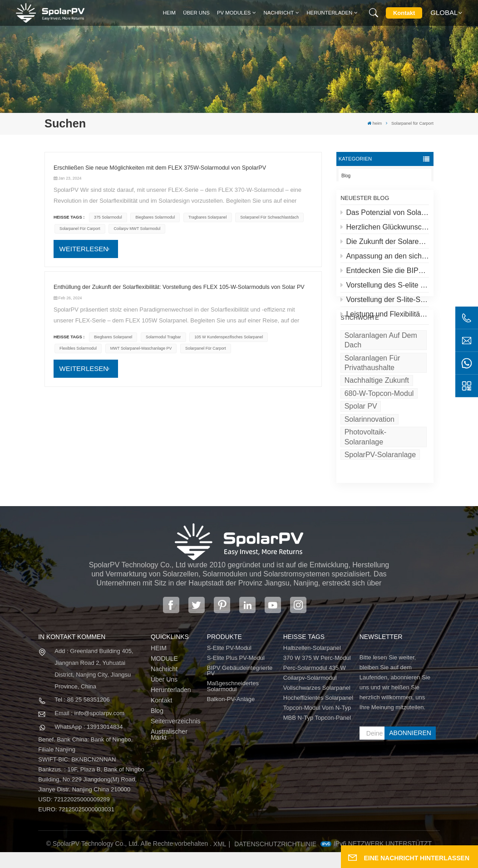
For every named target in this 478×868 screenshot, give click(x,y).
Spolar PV (361, 440)
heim (169, 13)
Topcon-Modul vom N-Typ (317, 724)
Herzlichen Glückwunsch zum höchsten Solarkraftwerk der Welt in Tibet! (385, 231)
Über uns (196, 13)
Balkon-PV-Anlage (231, 715)
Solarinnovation (370, 452)
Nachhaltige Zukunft (377, 414)
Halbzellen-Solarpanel (312, 664)
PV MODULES (234, 13)
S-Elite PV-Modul (229, 664)
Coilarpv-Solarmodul (310, 694)
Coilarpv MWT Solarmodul (137, 229)
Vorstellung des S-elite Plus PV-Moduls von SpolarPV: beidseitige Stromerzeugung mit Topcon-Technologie (385, 289)
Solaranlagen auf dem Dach (381, 373)
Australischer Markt (169, 750)
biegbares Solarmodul (155, 217)
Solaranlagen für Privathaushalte (372, 396)
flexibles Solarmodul (78, 348)
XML (220, 860)
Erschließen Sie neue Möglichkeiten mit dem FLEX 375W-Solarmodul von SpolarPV (160, 168)
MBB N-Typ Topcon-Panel (317, 734)
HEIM (159, 664)
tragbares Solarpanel (207, 217)
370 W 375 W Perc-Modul (317, 674)
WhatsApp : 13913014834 (89, 743)
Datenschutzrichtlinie (275, 860)
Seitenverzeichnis (176, 737)
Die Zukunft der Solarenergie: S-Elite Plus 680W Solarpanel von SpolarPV (385, 246)
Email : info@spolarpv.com (89, 729)
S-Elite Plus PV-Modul (236, 674)
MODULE (164, 675)
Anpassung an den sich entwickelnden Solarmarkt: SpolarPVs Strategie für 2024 (385, 260)
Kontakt (404, 13)
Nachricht (279, 13)
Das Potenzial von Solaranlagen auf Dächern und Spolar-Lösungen (385, 216)
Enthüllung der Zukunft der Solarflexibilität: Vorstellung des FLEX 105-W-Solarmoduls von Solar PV (179, 287)
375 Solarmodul (108, 217)
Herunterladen (329, 13)
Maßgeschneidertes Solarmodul (233, 702)
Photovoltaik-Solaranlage (366, 470)
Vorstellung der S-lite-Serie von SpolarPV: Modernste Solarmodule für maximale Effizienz (385, 304)
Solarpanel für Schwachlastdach (269, 217)
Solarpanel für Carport (80, 229)
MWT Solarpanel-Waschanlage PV (141, 348)
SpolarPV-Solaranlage (380, 488)
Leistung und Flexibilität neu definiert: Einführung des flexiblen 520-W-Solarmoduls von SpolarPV (385, 318)
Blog (346, 176)
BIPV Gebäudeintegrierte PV (240, 687)
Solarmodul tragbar (163, 337)
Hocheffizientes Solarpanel (318, 714)
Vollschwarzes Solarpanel (317, 704)
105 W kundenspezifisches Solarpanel (229, 337)
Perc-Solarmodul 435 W (315, 684)
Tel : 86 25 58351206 (82, 715)
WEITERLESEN (84, 249)
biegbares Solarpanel (113, 337)
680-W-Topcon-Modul (379, 427)
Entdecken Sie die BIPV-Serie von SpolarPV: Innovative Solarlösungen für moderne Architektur (385, 275)
